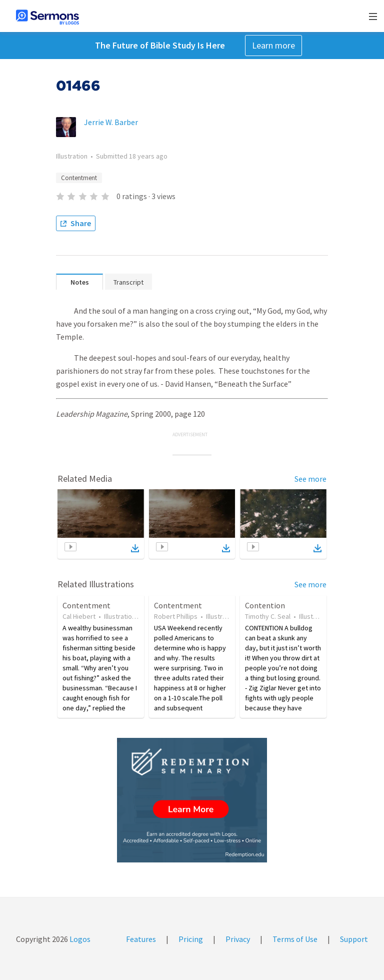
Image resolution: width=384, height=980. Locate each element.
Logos (79, 939)
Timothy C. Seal (268, 616)
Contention (265, 605)
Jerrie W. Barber (111, 122)
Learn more (273, 45)
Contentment (79, 178)
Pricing (191, 939)
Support (354, 939)
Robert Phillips (176, 616)
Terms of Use (295, 939)
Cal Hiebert (79, 616)
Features (141, 939)
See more (310, 479)
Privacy (238, 939)
